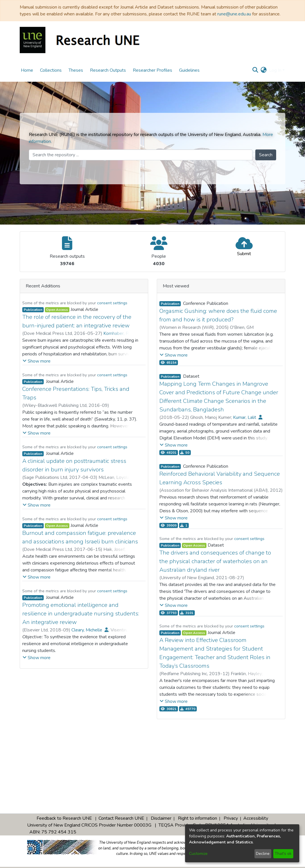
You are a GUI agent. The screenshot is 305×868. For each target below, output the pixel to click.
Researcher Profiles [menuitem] (152, 70)
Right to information (197, 818)
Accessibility (256, 818)
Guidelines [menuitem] (189, 70)
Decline (263, 854)
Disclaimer (161, 818)
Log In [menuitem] (275, 70)
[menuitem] (264, 70)
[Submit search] (255, 70)
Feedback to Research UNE (64, 818)
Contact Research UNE (121, 818)
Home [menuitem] (27, 70)
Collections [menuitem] (51, 70)
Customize (198, 854)
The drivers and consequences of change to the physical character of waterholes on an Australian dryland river (215, 561)
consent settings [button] (112, 303)
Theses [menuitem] (76, 70)
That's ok (283, 854)
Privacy (231, 818)
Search (266, 155)
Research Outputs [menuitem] (108, 70)
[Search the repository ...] (141, 155)
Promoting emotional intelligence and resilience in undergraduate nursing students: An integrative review (81, 614)
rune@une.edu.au (234, 14)
